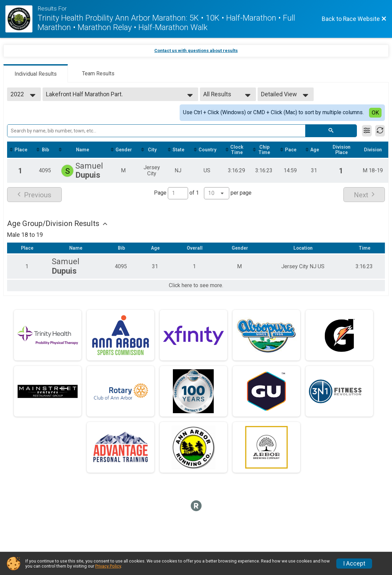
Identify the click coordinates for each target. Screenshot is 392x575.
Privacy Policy (108, 566)
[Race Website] (21, 19)
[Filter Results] (367, 131)
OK (375, 113)
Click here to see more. (196, 285)
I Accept (354, 564)
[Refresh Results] (380, 131)
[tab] (36, 73)
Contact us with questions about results (196, 51)
